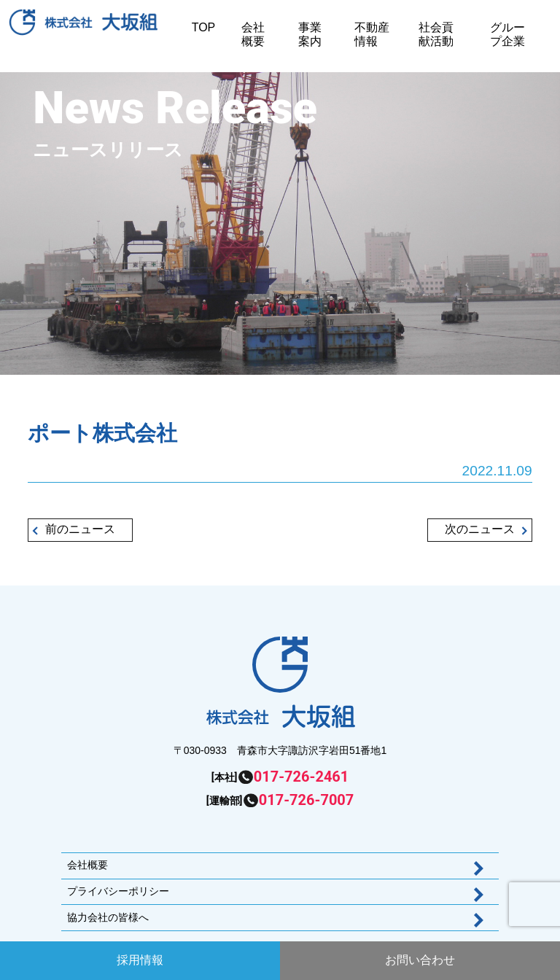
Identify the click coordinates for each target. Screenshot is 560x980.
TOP (204, 27)
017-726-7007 (307, 800)
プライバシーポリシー (118, 891)
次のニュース (480, 529)
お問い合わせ (420, 960)
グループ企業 (507, 34)
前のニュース (80, 529)
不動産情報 (372, 34)
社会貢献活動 (436, 34)
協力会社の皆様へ (108, 917)
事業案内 (310, 34)
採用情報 (140, 960)
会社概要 (253, 34)
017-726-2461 (302, 777)
